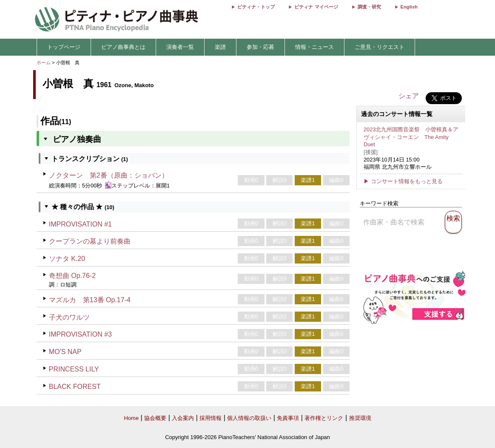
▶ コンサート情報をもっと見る (403, 181)
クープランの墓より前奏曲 (90, 241)
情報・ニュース (314, 47)
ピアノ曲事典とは (123, 47)
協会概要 (155, 418)
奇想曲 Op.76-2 (72, 276)
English (409, 7)
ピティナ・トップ (256, 7)
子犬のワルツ (69, 317)
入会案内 (183, 418)
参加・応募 (260, 47)
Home (131, 418)
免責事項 (288, 418)
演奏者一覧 (180, 47)
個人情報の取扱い (249, 418)
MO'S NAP (65, 352)
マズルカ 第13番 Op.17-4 (90, 300)
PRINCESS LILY (74, 369)
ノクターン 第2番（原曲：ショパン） (109, 175)
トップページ (64, 47)
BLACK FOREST (75, 387)
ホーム (44, 62)
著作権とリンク (324, 418)
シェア (409, 96)
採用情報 (211, 418)
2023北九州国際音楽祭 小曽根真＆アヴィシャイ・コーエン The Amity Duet (411, 137)
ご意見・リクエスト (380, 47)
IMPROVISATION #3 (80, 334)
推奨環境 (360, 418)
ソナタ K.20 (67, 259)
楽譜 (220, 47)
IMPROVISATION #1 (80, 224)
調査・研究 (369, 7)
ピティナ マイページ (316, 7)
